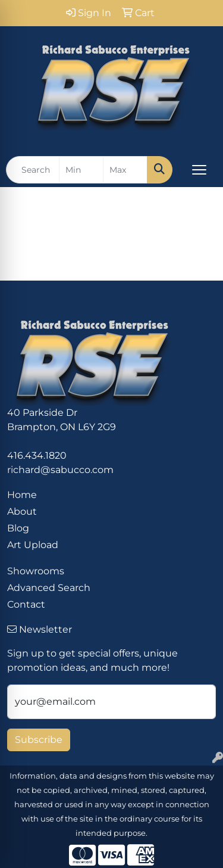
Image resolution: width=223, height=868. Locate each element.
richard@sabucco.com (60, 470)
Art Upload (33, 545)
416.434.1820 (37, 455)
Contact (26, 604)
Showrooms (36, 571)
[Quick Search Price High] (125, 170)
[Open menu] (199, 170)
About (22, 511)
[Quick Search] (33, 170)
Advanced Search (49, 588)
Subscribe (39, 740)
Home (22, 495)
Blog (18, 528)
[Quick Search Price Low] (81, 170)
